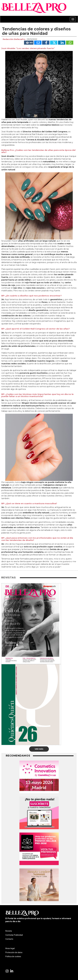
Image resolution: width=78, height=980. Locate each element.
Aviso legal (10, 948)
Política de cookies (13, 956)
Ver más (39, 749)
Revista (9, 931)
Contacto (9, 939)
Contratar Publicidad (14, 935)
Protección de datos (14, 952)
